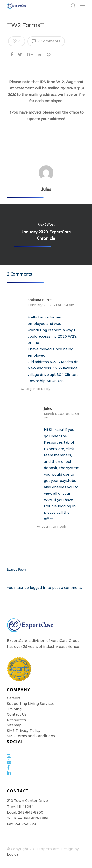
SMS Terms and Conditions (31, 736)
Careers (14, 698)
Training (14, 709)
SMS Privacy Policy (24, 731)
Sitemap (14, 725)
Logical (13, 854)
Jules (46, 189)
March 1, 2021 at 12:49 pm (61, 415)
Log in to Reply (38, 389)
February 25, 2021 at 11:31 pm (51, 305)
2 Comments (46, 41)
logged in (38, 588)
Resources (16, 720)
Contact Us (17, 714)
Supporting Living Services (31, 704)
